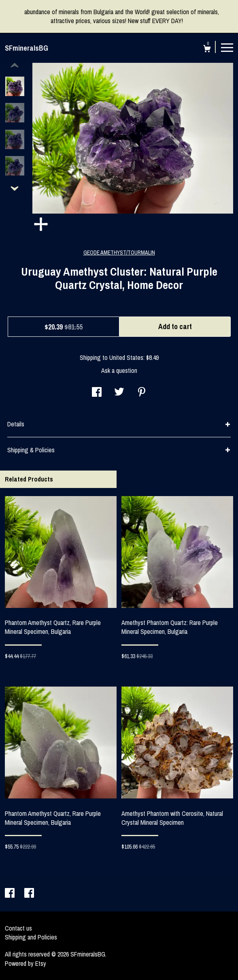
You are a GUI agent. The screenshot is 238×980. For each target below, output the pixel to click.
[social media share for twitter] (119, 393)
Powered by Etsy (25, 963)
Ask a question (119, 370)
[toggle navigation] (227, 47)
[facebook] (11, 894)
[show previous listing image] (15, 66)
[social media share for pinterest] (142, 393)
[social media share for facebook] (97, 393)
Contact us (18, 928)
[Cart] (207, 50)
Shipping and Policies (31, 937)
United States (126, 357)
